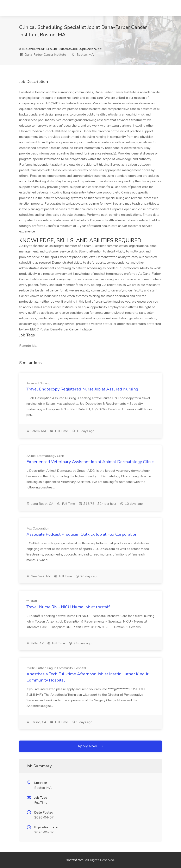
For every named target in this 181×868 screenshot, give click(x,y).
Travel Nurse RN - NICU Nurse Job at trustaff (68, 607)
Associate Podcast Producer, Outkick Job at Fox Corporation (82, 534)
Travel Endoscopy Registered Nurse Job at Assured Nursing (82, 389)
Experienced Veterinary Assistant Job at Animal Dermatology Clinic (90, 462)
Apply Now (90, 746)
